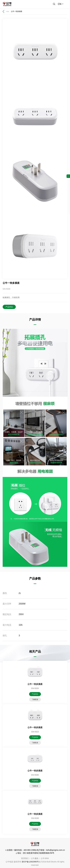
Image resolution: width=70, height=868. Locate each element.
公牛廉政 (35, 858)
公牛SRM (45, 858)
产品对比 (9, 307)
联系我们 (25, 858)
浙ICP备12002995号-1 (31, 862)
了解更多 (35, 699)
